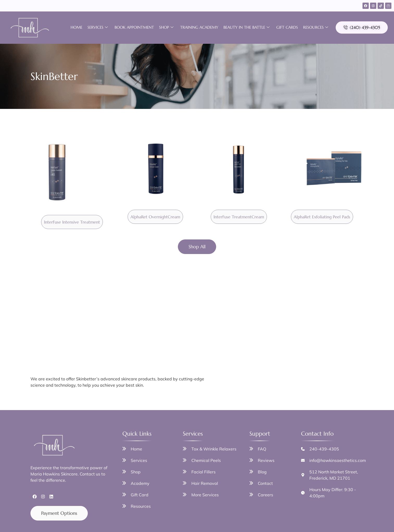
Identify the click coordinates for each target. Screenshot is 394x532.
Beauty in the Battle (246, 27)
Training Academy (199, 27)
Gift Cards (287, 27)
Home (76, 27)
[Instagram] (373, 6)
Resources (316, 27)
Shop (166, 27)
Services (98, 27)
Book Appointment (134, 27)
